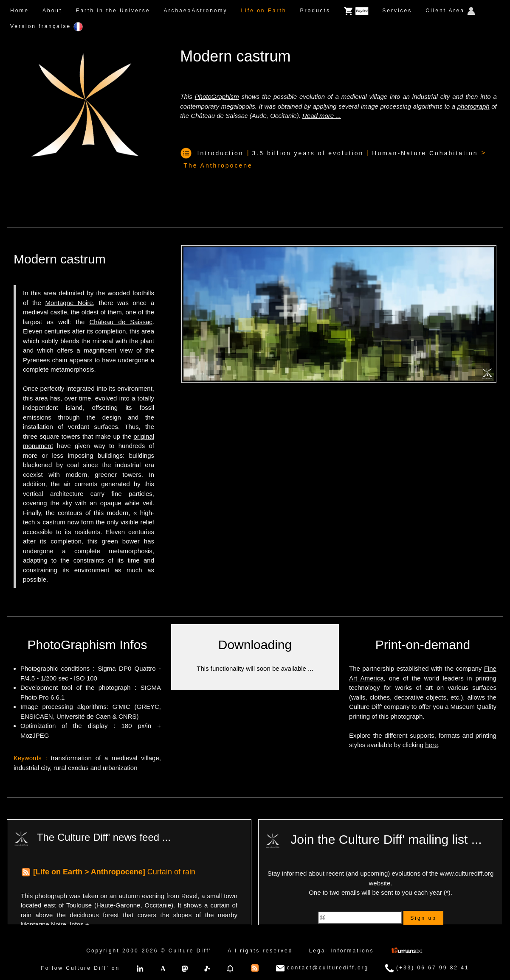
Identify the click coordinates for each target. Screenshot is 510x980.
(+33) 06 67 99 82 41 (427, 968)
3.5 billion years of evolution (308, 153)
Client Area (450, 11)
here (431, 745)
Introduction (221, 153)
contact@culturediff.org (323, 968)
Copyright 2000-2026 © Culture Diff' (149, 951)
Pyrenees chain (45, 360)
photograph (473, 106)
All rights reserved (260, 951)
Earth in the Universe (113, 11)
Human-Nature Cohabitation (425, 153)
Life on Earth (263, 11)
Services (397, 11)
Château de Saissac (121, 322)
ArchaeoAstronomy (195, 11)
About (52, 11)
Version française (46, 27)
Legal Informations (342, 951)
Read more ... (322, 116)
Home (20, 11)
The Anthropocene (218, 165)
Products (315, 11)
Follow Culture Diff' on (80, 968)
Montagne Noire (69, 303)
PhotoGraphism (217, 97)
